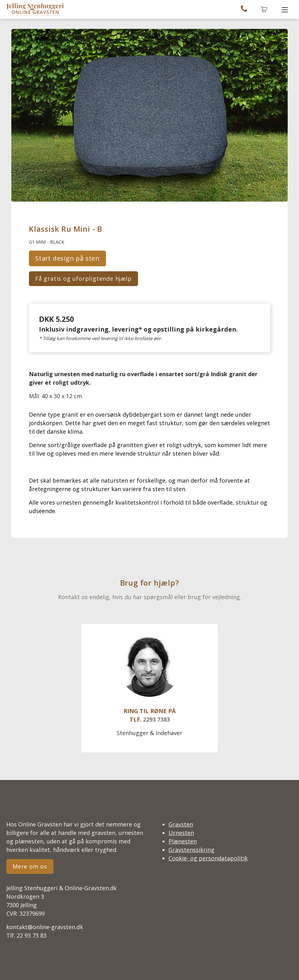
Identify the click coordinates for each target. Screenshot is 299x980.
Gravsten (181, 824)
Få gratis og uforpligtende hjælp (83, 279)
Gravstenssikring (191, 850)
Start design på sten (67, 258)
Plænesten (183, 841)
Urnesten (181, 833)
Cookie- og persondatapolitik (208, 858)
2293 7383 (156, 719)
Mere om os (30, 866)
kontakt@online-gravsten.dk (45, 927)
